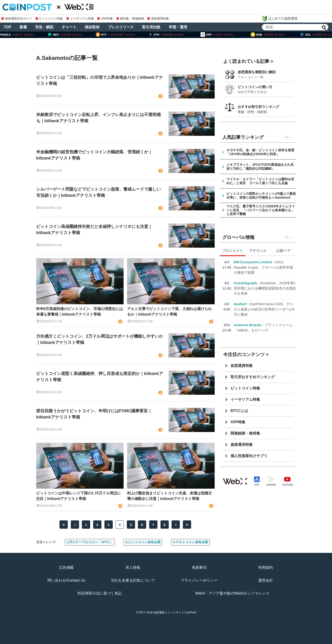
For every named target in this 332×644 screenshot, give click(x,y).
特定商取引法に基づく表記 (100, 593)
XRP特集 (105, 19)
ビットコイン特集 (49, 19)
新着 (23, 27)
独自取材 (92, 27)
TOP (7, 27)
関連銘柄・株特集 (245, 433)
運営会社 (266, 580)
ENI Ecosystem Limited (253, 262)
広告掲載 (66, 567)
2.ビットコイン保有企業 (143, 542)
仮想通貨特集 (242, 366)
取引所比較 (151, 27)
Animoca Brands (248, 325)
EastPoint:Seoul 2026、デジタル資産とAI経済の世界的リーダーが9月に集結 (264, 309)
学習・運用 (178, 27)
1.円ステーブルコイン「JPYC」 (90, 542)
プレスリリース (121, 27)
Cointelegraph (245, 283)
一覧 (285, 137)
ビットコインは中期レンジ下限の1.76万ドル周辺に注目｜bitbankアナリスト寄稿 (79, 496)
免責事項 (199, 567)
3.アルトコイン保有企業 (190, 542)
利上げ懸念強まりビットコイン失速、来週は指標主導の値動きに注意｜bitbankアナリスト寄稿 (169, 496)
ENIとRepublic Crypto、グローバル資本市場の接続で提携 (263, 267)
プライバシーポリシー (199, 580)
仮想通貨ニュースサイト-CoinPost (175, 612)
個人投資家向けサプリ (249, 456)
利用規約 (266, 567)
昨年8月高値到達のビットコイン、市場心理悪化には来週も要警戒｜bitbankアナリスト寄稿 (80, 312)
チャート (69, 27)
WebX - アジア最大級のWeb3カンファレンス (232, 593)
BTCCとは (239, 411)
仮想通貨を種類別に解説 (257, 72)
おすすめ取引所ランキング (258, 107)
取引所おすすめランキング (253, 377)
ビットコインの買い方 (255, 87)
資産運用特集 (158, 19)
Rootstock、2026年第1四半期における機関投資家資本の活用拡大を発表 (265, 288)
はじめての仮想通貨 (280, 19)
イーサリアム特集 (80, 19)
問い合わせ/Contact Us (66, 580)
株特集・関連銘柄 (130, 19)
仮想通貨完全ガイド (17, 19)
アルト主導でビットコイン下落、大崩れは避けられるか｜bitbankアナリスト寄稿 (169, 312)
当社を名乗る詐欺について (133, 580)
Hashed (240, 304)
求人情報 (133, 567)
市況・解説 (44, 27)
